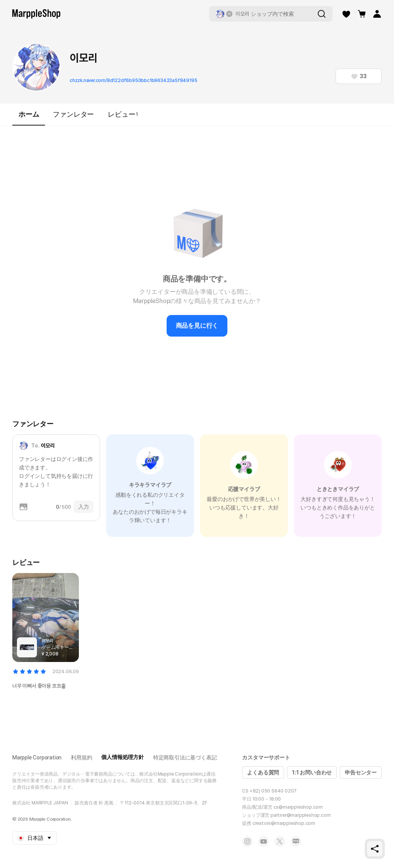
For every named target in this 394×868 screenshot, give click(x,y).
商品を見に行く (197, 326)
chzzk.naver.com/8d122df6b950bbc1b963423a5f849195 (133, 80)
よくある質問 (263, 772)
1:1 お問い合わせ (312, 772)
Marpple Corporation (37, 757)
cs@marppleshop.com (298, 807)
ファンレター (73, 114)
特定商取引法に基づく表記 (185, 757)
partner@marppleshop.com (301, 815)
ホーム (29, 118)
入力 (83, 507)
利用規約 (81, 757)
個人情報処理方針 (122, 757)
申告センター (361, 772)
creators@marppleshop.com (284, 823)
